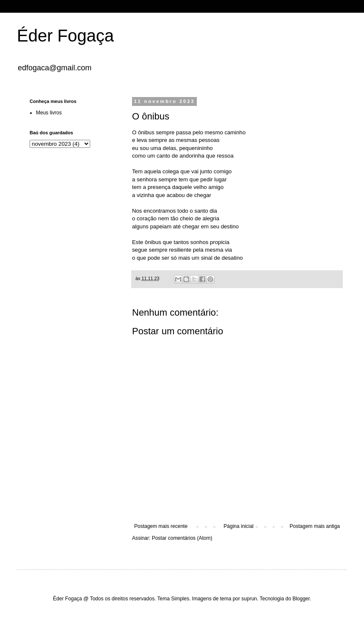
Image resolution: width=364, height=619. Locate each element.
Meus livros (49, 113)
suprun (249, 599)
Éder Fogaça (65, 36)
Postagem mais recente (161, 526)
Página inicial (239, 526)
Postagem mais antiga (315, 526)
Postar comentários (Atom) (182, 538)
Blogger (301, 599)
